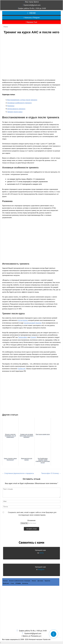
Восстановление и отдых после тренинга (22, 100)
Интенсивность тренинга (16, 109)
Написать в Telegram (31, 18)
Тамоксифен (23, 337)
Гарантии (47, 581)
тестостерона (23, 320)
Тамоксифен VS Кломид (51, 473)
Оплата (34, 581)
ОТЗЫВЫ (18, 583)
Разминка (11, 106)
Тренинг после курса (15, 112)
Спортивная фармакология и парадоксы (18, 473)
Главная (5, 581)
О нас (12, 583)
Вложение (32, 520)
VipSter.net (22, 369)
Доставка (40, 581)
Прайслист (6, 583)
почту (41, 553)
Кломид (33, 337)
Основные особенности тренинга (19, 103)
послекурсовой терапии (33, 323)
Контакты (25, 583)
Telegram (41, 569)
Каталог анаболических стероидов (20, 581)
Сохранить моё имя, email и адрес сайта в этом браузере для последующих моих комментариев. (32, 514)
